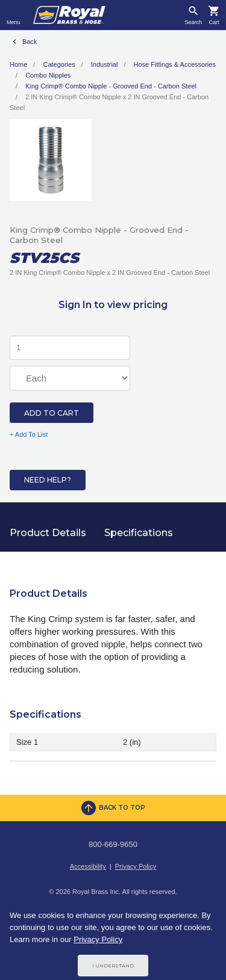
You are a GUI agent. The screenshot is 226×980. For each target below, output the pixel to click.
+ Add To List (29, 434)
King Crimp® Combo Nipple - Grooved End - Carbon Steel (111, 86)
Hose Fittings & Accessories (175, 64)
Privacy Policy (136, 866)
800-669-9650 (113, 844)
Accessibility (88, 866)
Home (18, 64)
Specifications (139, 533)
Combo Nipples (48, 75)
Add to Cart (52, 413)
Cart (214, 23)
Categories (59, 64)
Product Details (48, 533)
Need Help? (48, 480)
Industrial (105, 64)
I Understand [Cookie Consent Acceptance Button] (113, 966)
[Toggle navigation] (14, 15)
